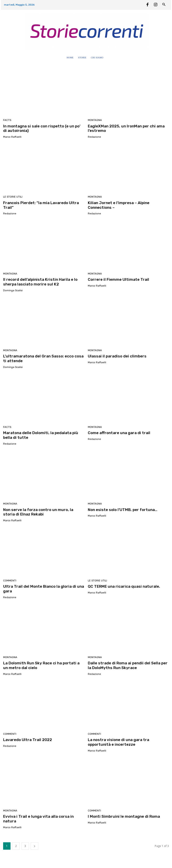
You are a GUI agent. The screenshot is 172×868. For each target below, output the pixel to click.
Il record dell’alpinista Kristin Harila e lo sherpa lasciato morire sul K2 (38, 281)
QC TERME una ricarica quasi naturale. (123, 585)
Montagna (95, 120)
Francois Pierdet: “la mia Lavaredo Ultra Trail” (40, 205)
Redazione (94, 137)
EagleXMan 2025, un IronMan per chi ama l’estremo (125, 128)
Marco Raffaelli (12, 137)
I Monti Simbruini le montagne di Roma (123, 815)
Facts (7, 120)
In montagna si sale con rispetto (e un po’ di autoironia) (43, 128)
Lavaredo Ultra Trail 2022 (27, 738)
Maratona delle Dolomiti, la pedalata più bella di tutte (44, 434)
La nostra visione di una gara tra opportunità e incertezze (117, 740)
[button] (110, 58)
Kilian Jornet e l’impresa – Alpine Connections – (117, 205)
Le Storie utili (13, 197)
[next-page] (34, 839)
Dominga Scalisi (13, 290)
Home (7, 863)
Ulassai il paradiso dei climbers (116, 355)
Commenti (10, 579)
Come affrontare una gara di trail (118, 432)
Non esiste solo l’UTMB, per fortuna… (121, 509)
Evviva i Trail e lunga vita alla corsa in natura (44, 815)
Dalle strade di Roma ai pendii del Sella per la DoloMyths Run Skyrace (128, 664)
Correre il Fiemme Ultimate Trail (117, 279)
